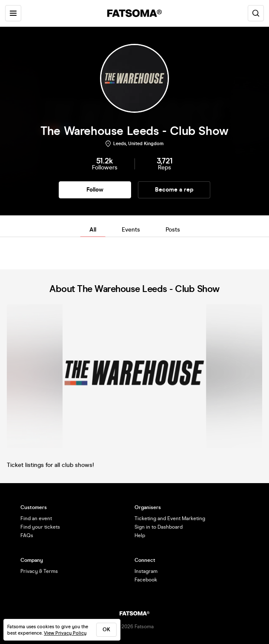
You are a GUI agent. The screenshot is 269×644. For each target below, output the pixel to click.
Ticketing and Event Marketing (170, 518)
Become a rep (174, 190)
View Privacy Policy (65, 633)
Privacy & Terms (39, 571)
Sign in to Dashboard (159, 527)
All (93, 230)
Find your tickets (40, 527)
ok (106, 630)
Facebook (146, 580)
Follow (95, 190)
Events (131, 230)
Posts (173, 230)
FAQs (27, 535)
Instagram (146, 571)
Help (140, 535)
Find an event (36, 518)
